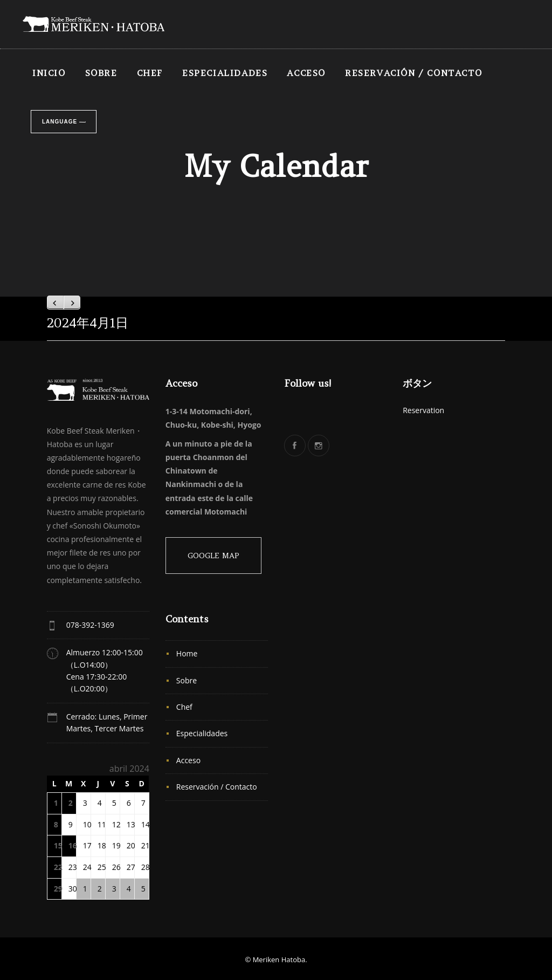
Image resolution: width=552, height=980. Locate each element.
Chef (150, 73)
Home (187, 653)
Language (60, 122)
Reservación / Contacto (413, 73)
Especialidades (225, 73)
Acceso (306, 73)
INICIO (49, 73)
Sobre (101, 73)
